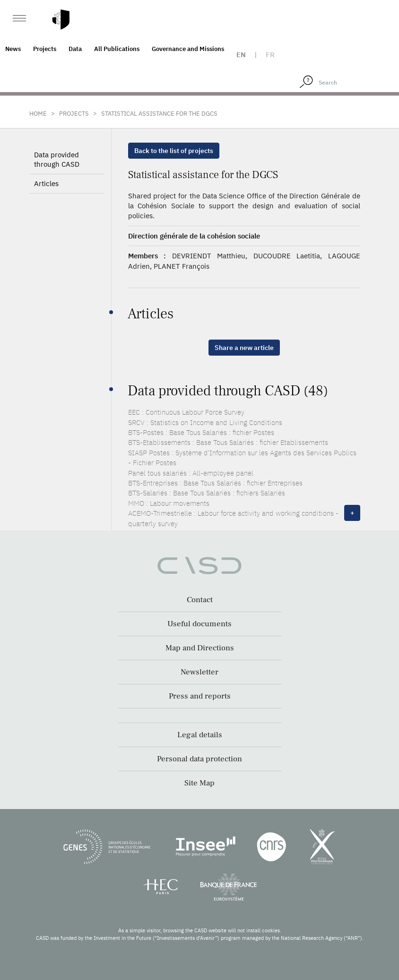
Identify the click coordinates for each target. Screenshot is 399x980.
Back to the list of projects (174, 151)
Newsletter (199, 672)
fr (270, 55)
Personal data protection (199, 759)
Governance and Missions (188, 49)
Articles (46, 183)
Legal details (200, 735)
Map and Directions (200, 648)
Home (38, 114)
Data (75, 49)
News (13, 49)
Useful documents (199, 624)
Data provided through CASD (57, 159)
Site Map (199, 783)
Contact (200, 600)
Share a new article (244, 348)
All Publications (117, 49)
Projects (45, 49)
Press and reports (200, 696)
